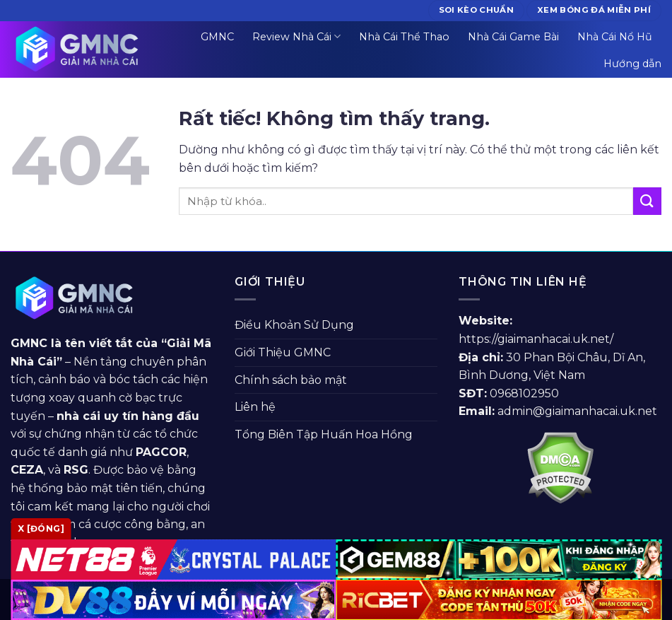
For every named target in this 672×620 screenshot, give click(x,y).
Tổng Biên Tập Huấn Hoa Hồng (324, 434)
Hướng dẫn (632, 64)
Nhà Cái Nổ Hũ (615, 37)
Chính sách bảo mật (291, 380)
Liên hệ (255, 407)
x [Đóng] (41, 528)
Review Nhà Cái (296, 36)
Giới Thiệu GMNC (283, 352)
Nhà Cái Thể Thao (404, 37)
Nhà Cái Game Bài (513, 37)
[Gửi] (647, 201)
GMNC (217, 37)
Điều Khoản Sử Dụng (294, 325)
